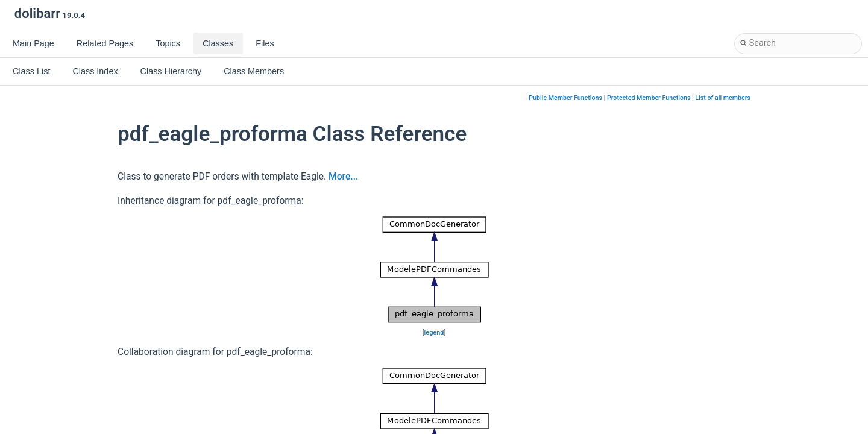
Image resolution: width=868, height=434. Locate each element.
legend (434, 332)
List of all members (723, 98)
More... (343, 177)
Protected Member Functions (649, 98)
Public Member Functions (565, 98)
